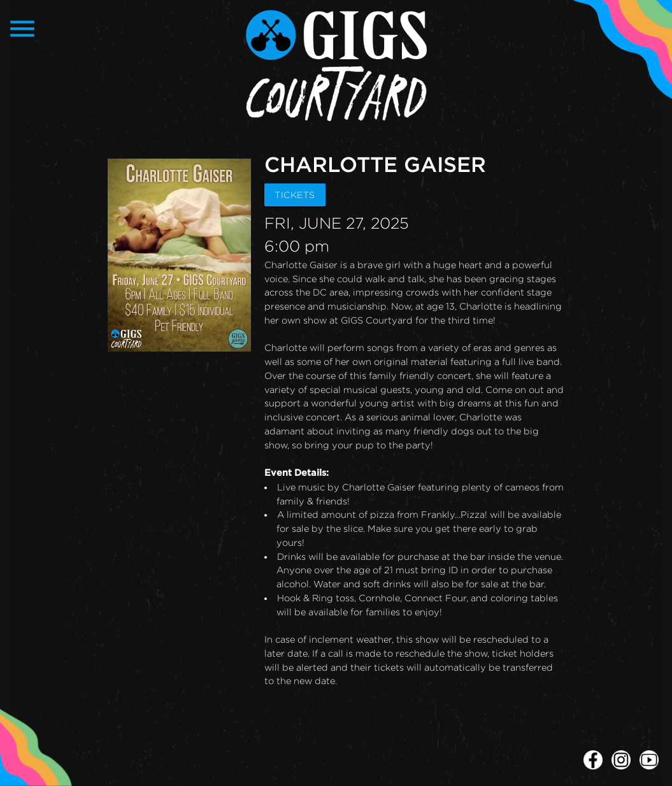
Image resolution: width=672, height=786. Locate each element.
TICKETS (295, 195)
